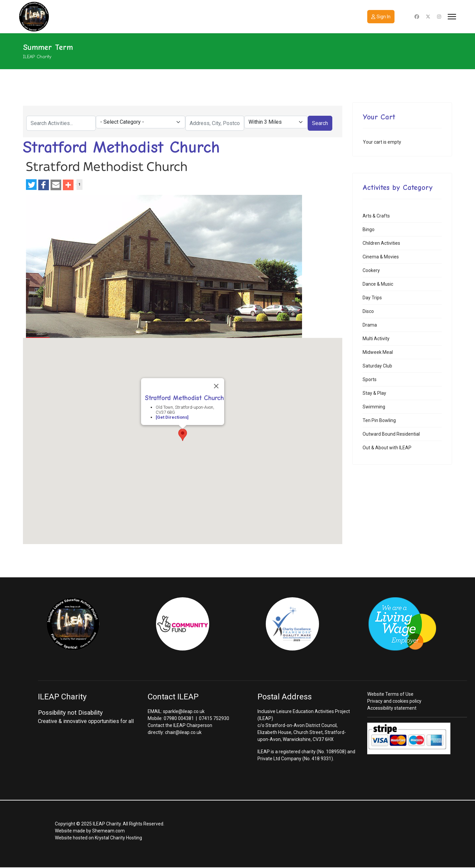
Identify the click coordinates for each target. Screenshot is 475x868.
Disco (368, 311)
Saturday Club (377, 366)
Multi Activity (376, 339)
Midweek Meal (378, 352)
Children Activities (381, 243)
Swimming (374, 407)
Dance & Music (378, 284)
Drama (370, 325)
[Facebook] (417, 17)
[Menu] (452, 17)
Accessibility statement (392, 708)
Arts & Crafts (376, 216)
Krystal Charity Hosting (118, 838)
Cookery (371, 270)
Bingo (369, 229)
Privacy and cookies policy (394, 701)
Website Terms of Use (390, 694)
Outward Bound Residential (391, 434)
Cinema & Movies (381, 257)
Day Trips (372, 298)
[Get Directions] (172, 417)
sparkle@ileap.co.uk (184, 711)
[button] (183, 435)
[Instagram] (439, 17)
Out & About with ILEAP (387, 448)
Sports (370, 379)
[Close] (216, 386)
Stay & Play (374, 393)
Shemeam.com (108, 831)
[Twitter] (428, 17)
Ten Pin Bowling (379, 420)
